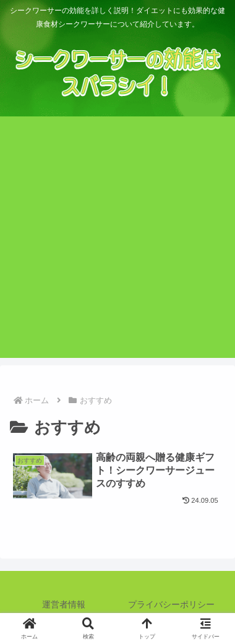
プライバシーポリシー (171, 604)
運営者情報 (64, 604)
